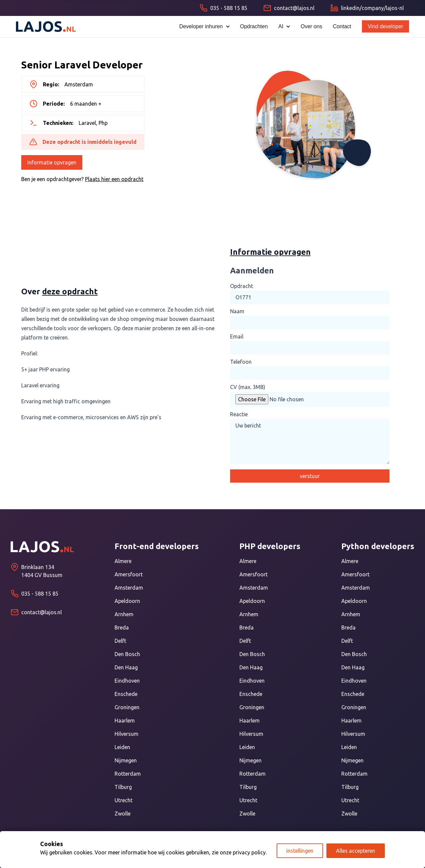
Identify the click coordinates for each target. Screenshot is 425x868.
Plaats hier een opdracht (114, 179)
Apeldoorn (127, 601)
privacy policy (249, 852)
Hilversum (127, 734)
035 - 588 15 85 (40, 594)
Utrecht (124, 800)
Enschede (126, 694)
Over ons (311, 26)
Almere (123, 561)
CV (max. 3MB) (248, 387)
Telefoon (241, 362)
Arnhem (124, 614)
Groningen (127, 707)
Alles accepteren (356, 851)
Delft (120, 641)
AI (284, 26)
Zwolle (123, 814)
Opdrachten (254, 26)
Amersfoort (129, 574)
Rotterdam (128, 774)
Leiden (122, 747)
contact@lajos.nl (42, 612)
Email (237, 337)
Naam (237, 311)
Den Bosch (127, 654)
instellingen (300, 851)
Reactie (239, 414)
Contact (342, 26)
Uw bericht (310, 441)
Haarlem (125, 721)
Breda (122, 627)
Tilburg (123, 787)
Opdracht (242, 286)
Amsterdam (129, 588)
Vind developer (385, 26)
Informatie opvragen (52, 162)
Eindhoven (127, 681)
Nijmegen (126, 760)
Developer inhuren (204, 26)
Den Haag (126, 667)
